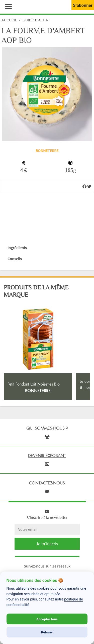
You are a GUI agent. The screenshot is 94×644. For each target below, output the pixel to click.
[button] (7, 6)
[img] (84, 186)
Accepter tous (47, 619)
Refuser (47, 632)
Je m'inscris (47, 544)
